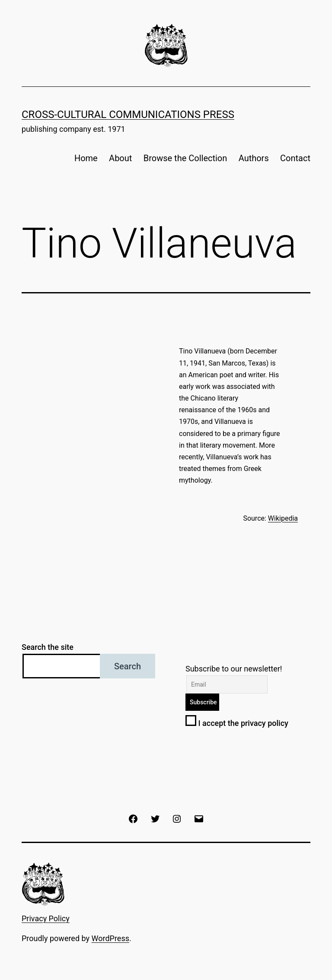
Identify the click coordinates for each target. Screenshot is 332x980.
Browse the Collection (185, 158)
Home (86, 158)
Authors (254, 158)
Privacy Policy (46, 918)
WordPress (110, 938)
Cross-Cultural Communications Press (128, 115)
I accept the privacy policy (237, 723)
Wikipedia (283, 518)
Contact (295, 158)
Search (128, 666)
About (120, 158)
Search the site (48, 647)
